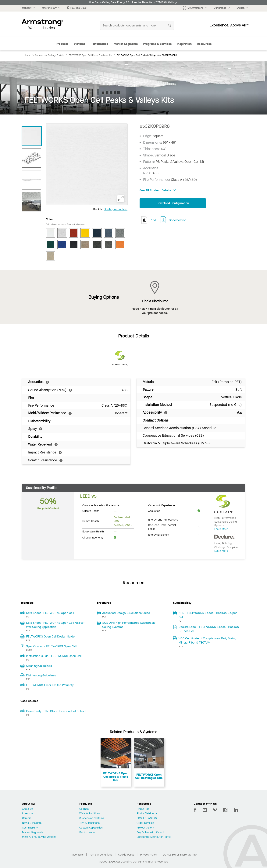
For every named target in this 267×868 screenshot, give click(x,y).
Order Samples (145, 823)
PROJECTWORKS (147, 818)
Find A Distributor (147, 814)
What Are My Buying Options (39, 837)
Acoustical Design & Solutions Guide (126, 613)
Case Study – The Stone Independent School (56, 711)
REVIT (149, 220)
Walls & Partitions (90, 814)
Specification (178, 220)
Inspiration (184, 44)
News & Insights (32, 823)
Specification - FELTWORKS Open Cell (51, 646)
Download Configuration (173, 203)
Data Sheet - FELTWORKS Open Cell (50, 613)
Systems (79, 44)
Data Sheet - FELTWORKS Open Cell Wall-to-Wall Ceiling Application (55, 625)
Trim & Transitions (89, 823)
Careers (27, 818)
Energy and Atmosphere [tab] (163, 519)
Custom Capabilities (91, 828)
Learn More (221, 529)
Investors (28, 814)
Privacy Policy (149, 855)
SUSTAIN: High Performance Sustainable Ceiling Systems (129, 625)
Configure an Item (116, 209)
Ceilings (84, 809)
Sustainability (30, 828)
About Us (28, 809)
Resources (204, 44)
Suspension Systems (92, 818)
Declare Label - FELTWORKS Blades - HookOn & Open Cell (209, 629)
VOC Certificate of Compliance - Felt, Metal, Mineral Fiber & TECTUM (207, 640)
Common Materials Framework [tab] (101, 505)
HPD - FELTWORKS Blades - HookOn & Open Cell (208, 615)
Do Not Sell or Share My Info (180, 855)
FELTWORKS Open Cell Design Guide (50, 636)
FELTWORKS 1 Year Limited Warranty (50, 685)
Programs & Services (157, 44)
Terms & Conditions (101, 855)
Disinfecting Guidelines (41, 675)
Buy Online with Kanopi (150, 833)
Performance (99, 44)
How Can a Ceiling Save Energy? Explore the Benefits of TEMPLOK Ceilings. (134, 2)
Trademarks (77, 855)
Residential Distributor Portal (154, 837)
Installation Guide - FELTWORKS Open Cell (54, 656)
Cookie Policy (126, 855)
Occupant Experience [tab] (162, 505)
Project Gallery (145, 828)
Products (62, 44)
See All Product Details (158, 190)
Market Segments (126, 44)
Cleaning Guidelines (39, 666)
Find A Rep (143, 809)
